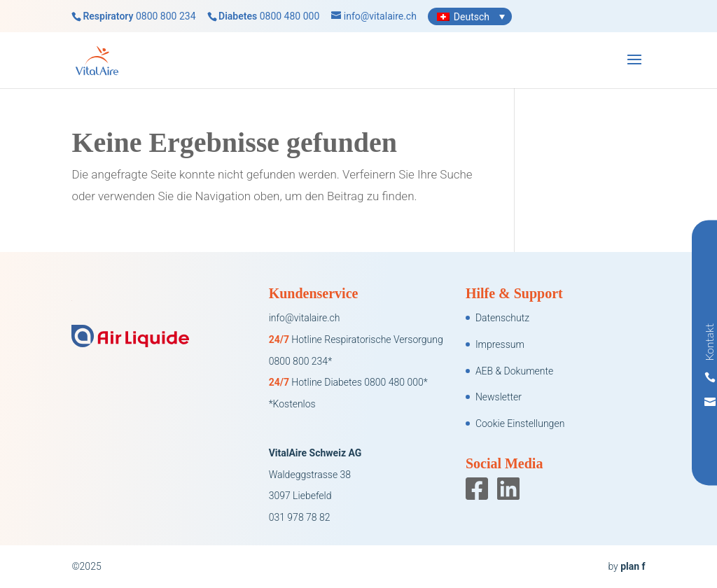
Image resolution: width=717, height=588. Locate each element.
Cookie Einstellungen (520, 423)
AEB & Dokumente (514, 371)
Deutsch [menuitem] (472, 17)
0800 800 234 (166, 16)
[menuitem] (470, 16)
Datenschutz (502, 318)
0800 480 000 (290, 16)
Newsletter (499, 397)
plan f (633, 566)
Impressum (500, 344)
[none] (470, 16)
